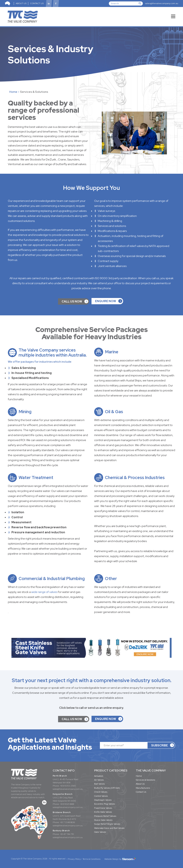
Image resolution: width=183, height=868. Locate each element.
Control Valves (101, 796)
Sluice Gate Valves (103, 820)
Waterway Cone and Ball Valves (109, 828)
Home (13, 92)
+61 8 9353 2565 (68, 786)
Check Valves (101, 792)
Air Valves (99, 780)
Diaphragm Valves (103, 800)
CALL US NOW (72, 301)
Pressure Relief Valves (105, 816)
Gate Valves (100, 832)
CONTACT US (37, 3)
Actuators (99, 776)
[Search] (126, 3)
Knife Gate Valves (103, 812)
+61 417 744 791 (67, 834)
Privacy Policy (74, 859)
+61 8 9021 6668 (67, 804)
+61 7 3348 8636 (67, 822)
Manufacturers (143, 788)
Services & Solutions (145, 780)
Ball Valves (99, 784)
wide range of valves (44, 592)
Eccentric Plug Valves (105, 804)
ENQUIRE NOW (106, 301)
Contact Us (141, 792)
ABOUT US (21, 3)
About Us (140, 784)
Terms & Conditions (91, 859)
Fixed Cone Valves (103, 808)
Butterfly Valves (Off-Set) (107, 788)
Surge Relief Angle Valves (107, 824)
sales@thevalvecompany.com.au (162, 3)
